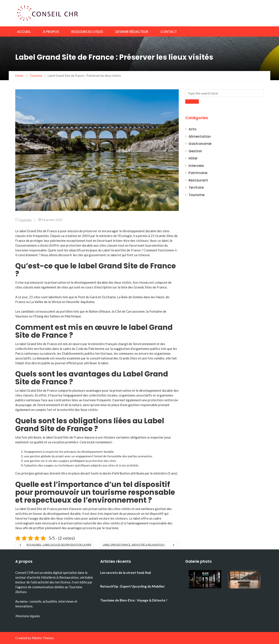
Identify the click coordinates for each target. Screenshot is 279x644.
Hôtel (193, 158)
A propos (51, 32)
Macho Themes (43, 638)
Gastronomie (200, 144)
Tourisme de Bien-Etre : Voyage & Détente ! (134, 600)
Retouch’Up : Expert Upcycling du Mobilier (133, 586)
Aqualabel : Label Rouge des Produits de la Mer (59, 545)
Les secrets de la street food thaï (126, 573)
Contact (169, 32)
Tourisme (25, 220)
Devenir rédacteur (132, 32)
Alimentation (200, 136)
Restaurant (198, 180)
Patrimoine (198, 173)
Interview (196, 166)
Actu (192, 129)
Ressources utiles (87, 32)
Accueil (24, 32)
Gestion (195, 151)
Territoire (196, 187)
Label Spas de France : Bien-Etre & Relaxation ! (134, 545)
